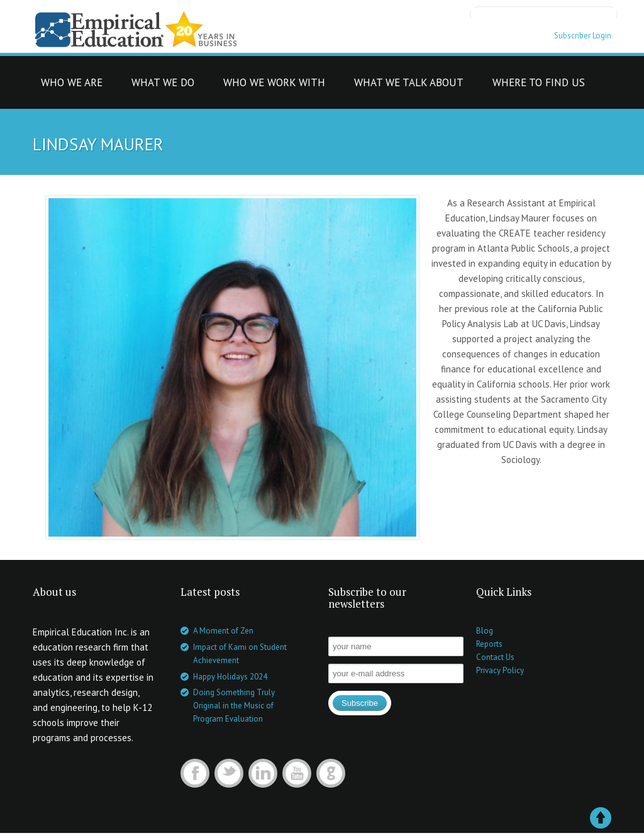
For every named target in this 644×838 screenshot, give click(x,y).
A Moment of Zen (223, 631)
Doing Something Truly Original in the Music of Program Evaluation (234, 706)
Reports (489, 644)
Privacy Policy (500, 670)
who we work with (274, 86)
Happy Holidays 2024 (230, 677)
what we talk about (409, 86)
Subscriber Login (583, 36)
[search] (544, 14)
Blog (485, 631)
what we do (163, 86)
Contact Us (495, 657)
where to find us (539, 86)
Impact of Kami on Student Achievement (240, 654)
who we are (72, 86)
